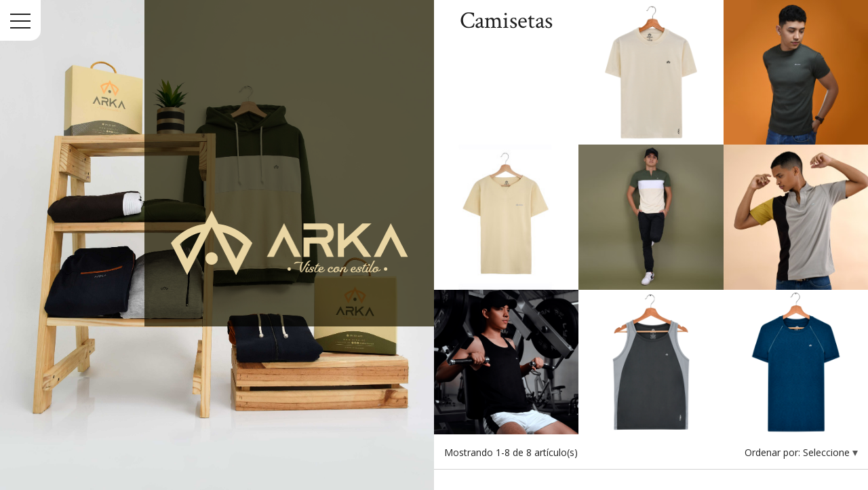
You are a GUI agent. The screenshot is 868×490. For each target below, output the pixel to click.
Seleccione (828, 452)
